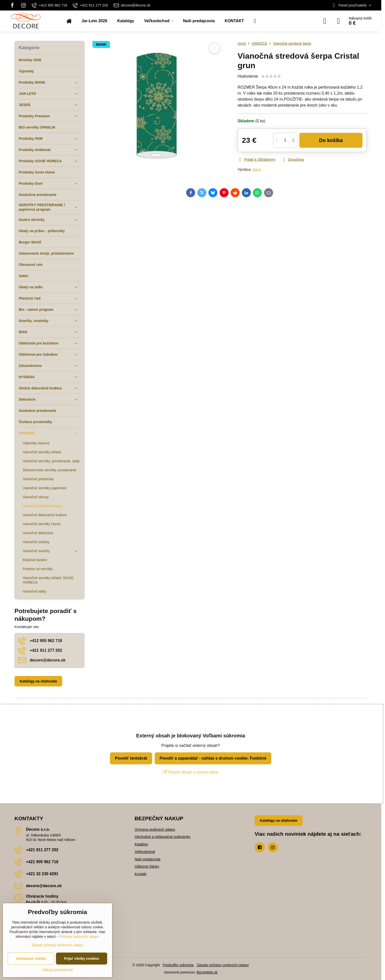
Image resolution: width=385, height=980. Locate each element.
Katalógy (141, 844)
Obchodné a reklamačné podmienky (163, 837)
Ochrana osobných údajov (155, 829)
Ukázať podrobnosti (57, 970)
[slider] (271, 76)
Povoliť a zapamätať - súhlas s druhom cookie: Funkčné (213, 758)
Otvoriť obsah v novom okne (191, 772)
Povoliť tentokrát (131, 758)
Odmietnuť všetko (31, 959)
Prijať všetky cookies (82, 959)
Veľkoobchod (145, 852)
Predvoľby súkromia (178, 965)
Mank (257, 169)
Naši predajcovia (148, 859)
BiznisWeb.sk (207, 972)
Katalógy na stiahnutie (38, 681)
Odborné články (147, 866)
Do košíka (331, 140)
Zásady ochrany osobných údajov (223, 965)
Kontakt (141, 874)
